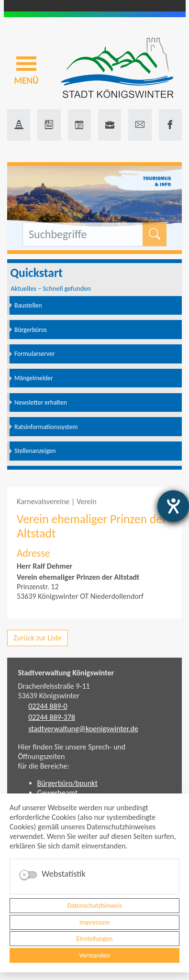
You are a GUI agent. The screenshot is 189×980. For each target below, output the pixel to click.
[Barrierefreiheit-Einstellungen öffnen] (173, 506)
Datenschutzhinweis (95, 906)
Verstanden (94, 955)
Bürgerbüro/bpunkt (67, 783)
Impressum (94, 922)
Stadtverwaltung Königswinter (66, 673)
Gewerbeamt (58, 793)
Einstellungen (94, 939)
